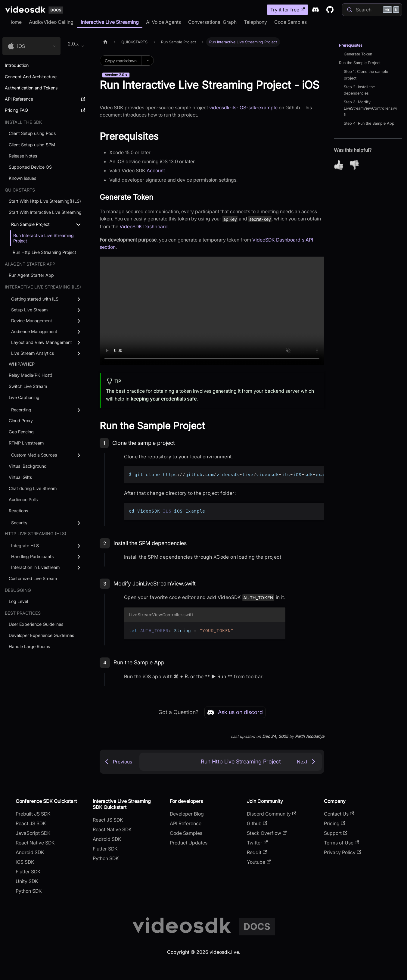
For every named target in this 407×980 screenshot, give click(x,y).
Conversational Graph (212, 22)
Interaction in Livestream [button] (35, 567)
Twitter (257, 843)
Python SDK (29, 891)
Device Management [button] (32, 321)
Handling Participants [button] (32, 556)
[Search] (372, 10)
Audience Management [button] (34, 331)
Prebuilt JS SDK (33, 814)
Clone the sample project (144, 443)
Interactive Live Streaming (110, 22)
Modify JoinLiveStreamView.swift (155, 584)
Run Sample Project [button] (30, 224)
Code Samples (290, 22)
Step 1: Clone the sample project (366, 75)
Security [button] (19, 523)
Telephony (255, 22)
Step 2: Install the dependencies (359, 90)
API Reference (186, 823)
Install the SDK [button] (23, 122)
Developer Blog (187, 814)
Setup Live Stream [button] (29, 310)
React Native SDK (35, 843)
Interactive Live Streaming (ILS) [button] (43, 287)
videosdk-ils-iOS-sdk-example (243, 108)
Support (336, 833)
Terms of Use (341, 843)
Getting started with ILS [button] (35, 299)
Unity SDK (27, 881)
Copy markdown (121, 61)
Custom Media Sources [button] (34, 455)
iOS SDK (25, 862)
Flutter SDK (28, 872)
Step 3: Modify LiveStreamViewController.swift (370, 108)
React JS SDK (31, 823)
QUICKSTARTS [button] (20, 190)
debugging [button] (18, 590)
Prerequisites (351, 45)
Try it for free (287, 10)
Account (156, 170)
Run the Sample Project (360, 63)
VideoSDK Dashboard (144, 226)
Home (15, 22)
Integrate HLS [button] (25, 546)
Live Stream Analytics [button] (33, 353)
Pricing (334, 823)
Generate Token (358, 54)
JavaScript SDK (33, 833)
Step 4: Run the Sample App (369, 123)
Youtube (259, 862)
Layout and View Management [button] (42, 342)
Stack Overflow (267, 833)
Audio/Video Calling (51, 22)
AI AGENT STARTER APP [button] (30, 264)
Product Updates (189, 843)
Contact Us (339, 814)
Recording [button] (21, 410)
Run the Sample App (139, 662)
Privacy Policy (342, 852)
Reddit (257, 852)
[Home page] (105, 42)
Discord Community (272, 814)
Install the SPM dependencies (150, 543)
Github (257, 823)
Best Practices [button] (23, 613)
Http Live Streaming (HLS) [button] (36, 534)
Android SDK (30, 852)
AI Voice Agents (163, 22)
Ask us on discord (235, 712)
